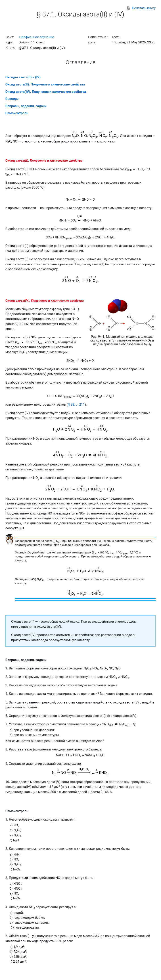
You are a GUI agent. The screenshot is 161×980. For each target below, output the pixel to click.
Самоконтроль (17, 113)
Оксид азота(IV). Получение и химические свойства (46, 92)
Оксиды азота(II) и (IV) (23, 77)
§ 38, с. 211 (76, 405)
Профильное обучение (37, 37)
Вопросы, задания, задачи (26, 106)
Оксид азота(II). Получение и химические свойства (45, 84)
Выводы (12, 99)
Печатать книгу (141, 8)
